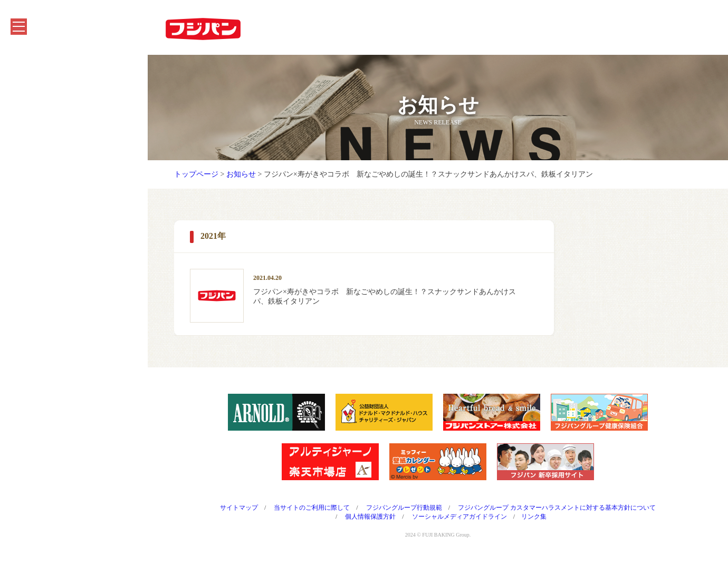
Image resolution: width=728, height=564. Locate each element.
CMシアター (36, 247)
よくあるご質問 (42, 299)
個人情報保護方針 (370, 517)
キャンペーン (38, 118)
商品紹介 (31, 93)
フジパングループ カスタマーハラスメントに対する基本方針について (557, 508)
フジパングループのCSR (56, 222)
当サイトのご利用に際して (312, 508)
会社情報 (31, 196)
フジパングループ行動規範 (404, 508)
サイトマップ (239, 508)
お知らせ (31, 170)
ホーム (27, 67)
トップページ (196, 174)
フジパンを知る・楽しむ (56, 144)
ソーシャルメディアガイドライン (459, 517)
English (27, 324)
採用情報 (31, 273)
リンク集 (534, 517)
